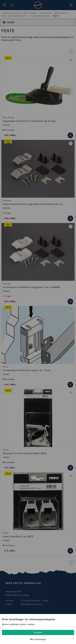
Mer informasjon (38, 639)
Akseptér (38, 632)
